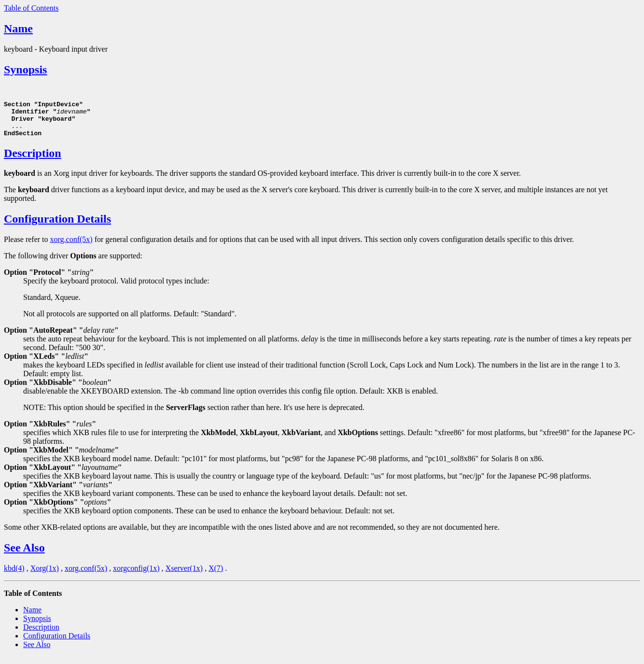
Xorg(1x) (45, 575)
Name (18, 28)
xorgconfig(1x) (136, 575)
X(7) (216, 575)
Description (33, 160)
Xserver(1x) (184, 575)
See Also (24, 555)
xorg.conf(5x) (71, 247)
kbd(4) (14, 575)
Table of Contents (31, 8)
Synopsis (25, 70)
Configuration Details (57, 226)
